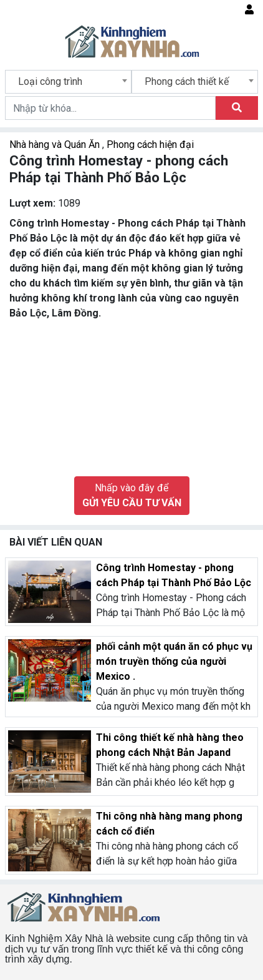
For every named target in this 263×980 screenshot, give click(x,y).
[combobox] (68, 82)
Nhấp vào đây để (132, 495)
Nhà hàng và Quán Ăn (56, 145)
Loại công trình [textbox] (50, 81)
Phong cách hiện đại (150, 145)
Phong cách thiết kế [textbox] (187, 81)
